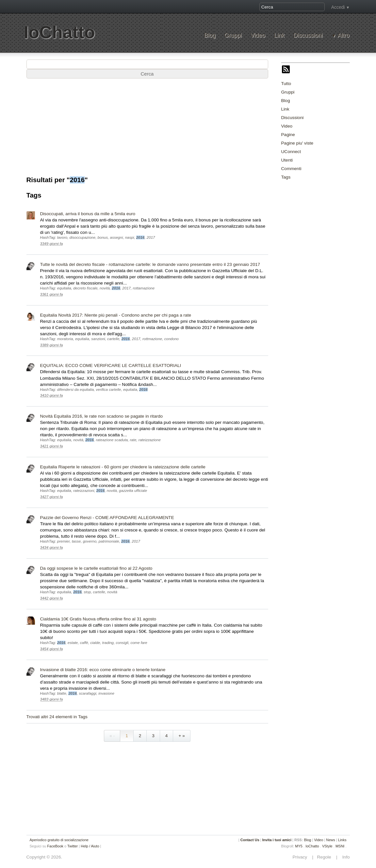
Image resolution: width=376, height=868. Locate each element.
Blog (210, 35)
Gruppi (233, 35)
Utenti (287, 160)
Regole (325, 857)
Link (279, 35)
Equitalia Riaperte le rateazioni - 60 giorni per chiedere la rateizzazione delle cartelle (123, 467)
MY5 (299, 846)
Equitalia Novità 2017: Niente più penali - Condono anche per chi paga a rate (116, 315)
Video (258, 35)
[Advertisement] (329, 227)
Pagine (288, 135)
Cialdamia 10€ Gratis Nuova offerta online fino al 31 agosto (98, 619)
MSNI (340, 846)
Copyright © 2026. (44, 857)
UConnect (291, 152)
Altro (343, 35)
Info (344, 857)
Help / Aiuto (90, 846)
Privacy (302, 857)
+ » (181, 736)
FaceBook (55, 846)
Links (342, 840)
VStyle (327, 846)
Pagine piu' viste (297, 143)
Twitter (73, 846)
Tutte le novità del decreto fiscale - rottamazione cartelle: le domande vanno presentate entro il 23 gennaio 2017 (150, 264)
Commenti (291, 169)
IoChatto (59, 32)
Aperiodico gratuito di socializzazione (59, 840)
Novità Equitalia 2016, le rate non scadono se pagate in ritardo (102, 416)
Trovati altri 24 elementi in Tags (57, 717)
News (331, 840)
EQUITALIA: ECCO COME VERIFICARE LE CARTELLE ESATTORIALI (111, 365)
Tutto (286, 84)
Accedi (338, 7)
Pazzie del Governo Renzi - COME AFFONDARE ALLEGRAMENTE (107, 518)
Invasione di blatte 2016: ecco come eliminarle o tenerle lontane (103, 670)
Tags (286, 177)
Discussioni (308, 35)
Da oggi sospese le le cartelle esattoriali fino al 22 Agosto (96, 568)
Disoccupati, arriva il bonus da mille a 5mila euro (88, 214)
